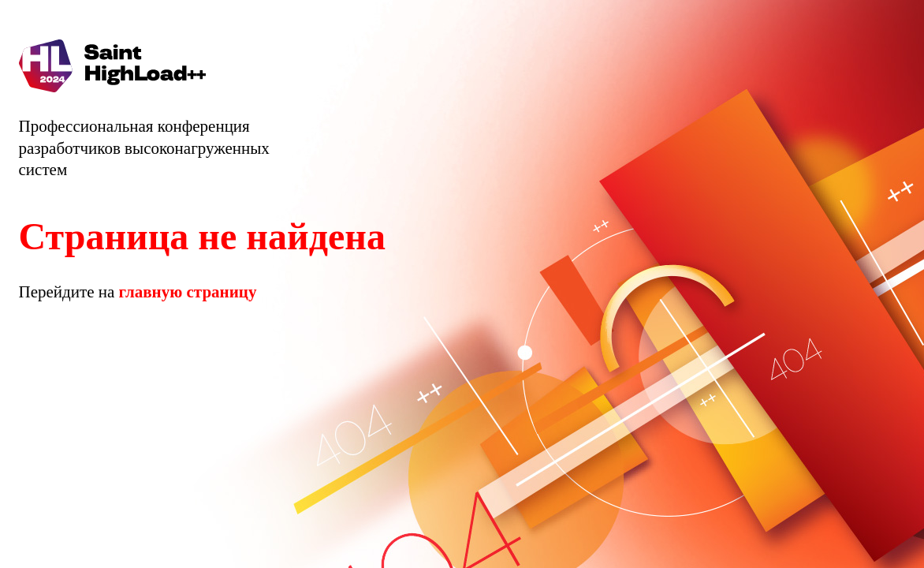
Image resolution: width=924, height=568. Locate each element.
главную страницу (188, 292)
